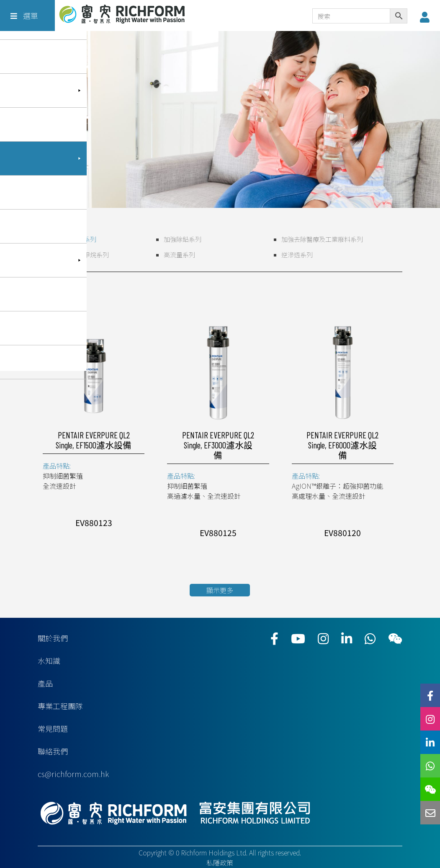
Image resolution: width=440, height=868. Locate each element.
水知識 (49, 661)
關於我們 (53, 638)
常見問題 (53, 728)
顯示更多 (220, 590)
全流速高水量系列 (71, 239)
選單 (24, 16)
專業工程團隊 (60, 706)
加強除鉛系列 (183, 239)
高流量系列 (179, 255)
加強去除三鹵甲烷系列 (77, 255)
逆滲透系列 (297, 255)
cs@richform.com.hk (73, 774)
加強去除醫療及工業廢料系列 (322, 239)
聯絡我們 (53, 751)
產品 (45, 683)
